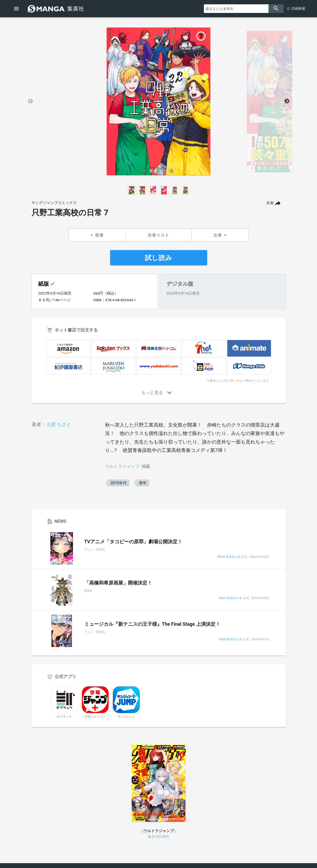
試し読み (159, 258)
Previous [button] (30, 101)
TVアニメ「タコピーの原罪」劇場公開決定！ (133, 542)
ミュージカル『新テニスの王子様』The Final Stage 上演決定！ (152, 624)
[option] (159, 101)
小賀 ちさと (59, 424)
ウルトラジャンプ (122, 466)
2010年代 (118, 483)
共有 (270, 203)
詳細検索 (298, 8)
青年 (143, 483)
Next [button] (287, 101)
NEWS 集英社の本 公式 (232, 557)
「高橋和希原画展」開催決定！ (118, 583)
